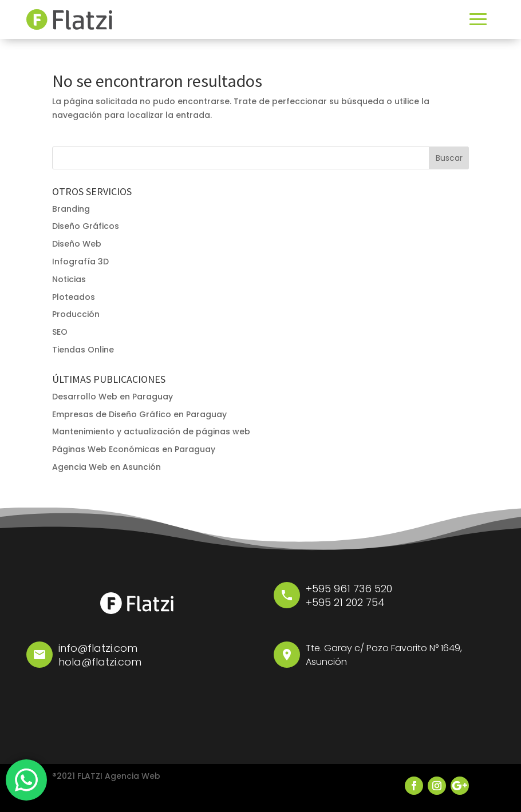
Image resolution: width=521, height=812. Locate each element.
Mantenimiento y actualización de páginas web (151, 431)
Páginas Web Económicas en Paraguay (134, 449)
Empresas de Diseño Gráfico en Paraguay (139, 414)
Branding (71, 209)
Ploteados (74, 297)
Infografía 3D (80, 262)
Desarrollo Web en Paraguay (113, 397)
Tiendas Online (83, 350)
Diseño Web (77, 244)
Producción (76, 314)
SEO (60, 332)
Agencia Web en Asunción (106, 467)
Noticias (69, 279)
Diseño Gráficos (86, 226)
